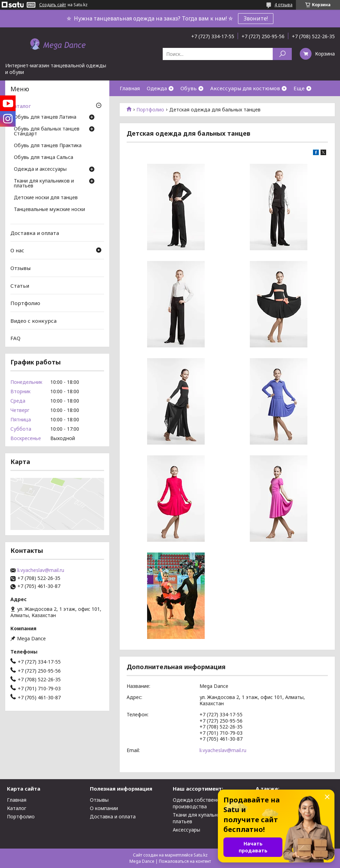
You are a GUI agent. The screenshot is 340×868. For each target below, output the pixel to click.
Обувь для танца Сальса (44, 158)
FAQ (15, 338)
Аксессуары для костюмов (245, 88)
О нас (17, 250)
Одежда (157, 88)
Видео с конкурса (33, 321)
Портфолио (150, 110)
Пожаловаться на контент (185, 861)
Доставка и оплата (35, 233)
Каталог (21, 106)
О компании (104, 808)
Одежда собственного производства (200, 803)
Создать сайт (53, 5)
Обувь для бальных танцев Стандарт (47, 132)
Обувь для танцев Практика (48, 146)
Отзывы (20, 268)
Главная (130, 88)
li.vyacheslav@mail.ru (223, 750)
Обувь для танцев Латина (45, 117)
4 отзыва (283, 5)
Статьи (20, 285)
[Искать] (282, 54)
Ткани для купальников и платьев (44, 184)
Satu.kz (201, 855)
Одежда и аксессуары (40, 169)
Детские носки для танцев (46, 198)
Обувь (189, 88)
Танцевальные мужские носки (49, 210)
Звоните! (256, 18)
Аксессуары (186, 830)
